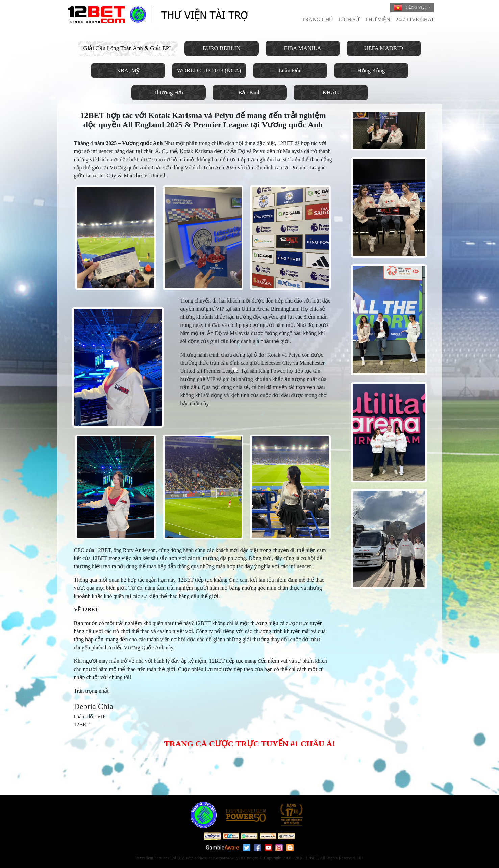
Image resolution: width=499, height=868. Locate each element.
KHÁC (330, 92)
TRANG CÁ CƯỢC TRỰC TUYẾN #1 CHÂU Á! (250, 744)
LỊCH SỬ (349, 19)
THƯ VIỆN (377, 19)
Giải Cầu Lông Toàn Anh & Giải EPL (128, 48)
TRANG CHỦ (317, 19)
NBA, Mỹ (128, 70)
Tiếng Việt (410, 8)
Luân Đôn (290, 70)
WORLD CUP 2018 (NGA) (209, 70)
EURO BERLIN (222, 48)
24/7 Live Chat (415, 19)
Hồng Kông (371, 70)
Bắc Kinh (250, 92)
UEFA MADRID (384, 48)
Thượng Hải (168, 92)
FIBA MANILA (303, 48)
